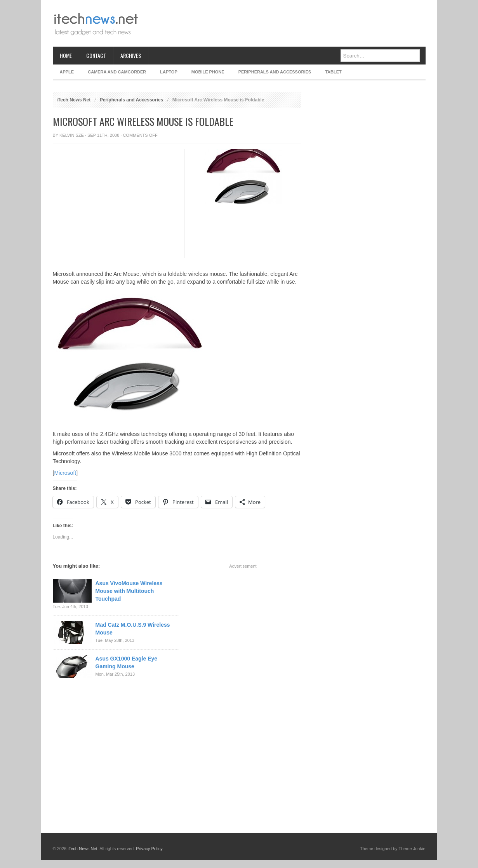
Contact (96, 55)
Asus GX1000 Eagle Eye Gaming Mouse (127, 662)
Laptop (169, 72)
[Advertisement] (284, 23)
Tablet (333, 72)
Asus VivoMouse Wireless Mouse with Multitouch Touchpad (129, 591)
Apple (67, 72)
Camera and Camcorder (117, 72)
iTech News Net (74, 100)
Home (66, 55)
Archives (131, 55)
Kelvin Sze (72, 135)
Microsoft (65, 473)
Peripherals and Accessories (275, 72)
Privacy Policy (149, 849)
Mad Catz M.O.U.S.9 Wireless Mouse (133, 629)
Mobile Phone (208, 72)
